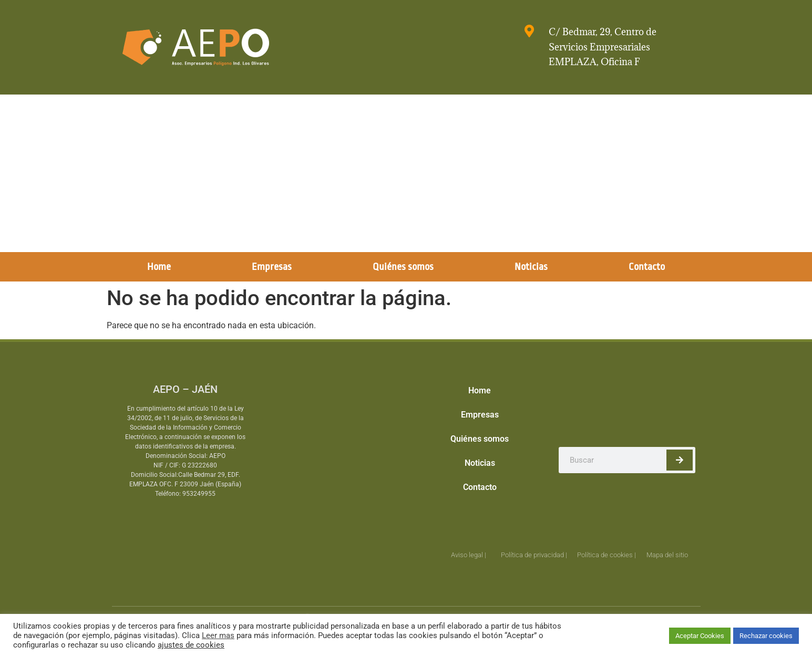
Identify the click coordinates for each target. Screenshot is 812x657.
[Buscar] (680, 460)
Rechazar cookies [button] (766, 636)
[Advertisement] (406, 173)
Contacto (647, 267)
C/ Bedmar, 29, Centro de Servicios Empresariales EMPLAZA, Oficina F (603, 47)
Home (159, 267)
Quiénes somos (403, 267)
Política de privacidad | (534, 555)
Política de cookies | (607, 555)
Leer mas (218, 635)
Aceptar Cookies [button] (700, 636)
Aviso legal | (469, 555)
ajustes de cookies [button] (191, 645)
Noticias (531, 267)
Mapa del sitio (667, 555)
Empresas (272, 267)
